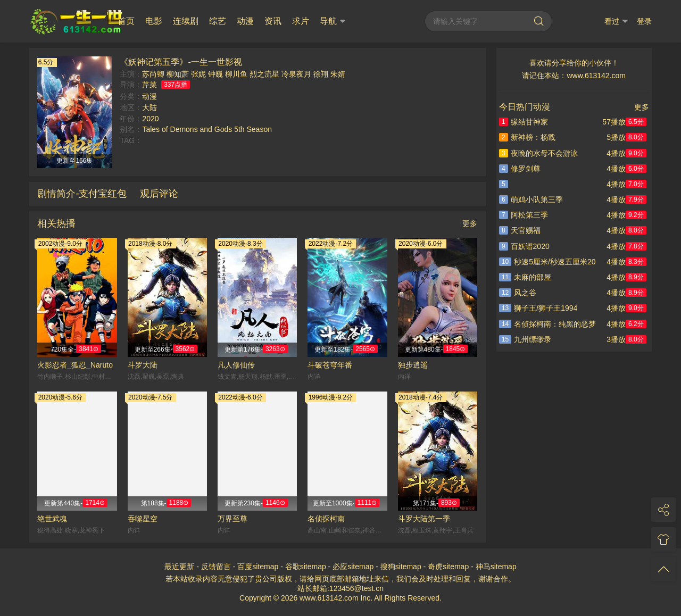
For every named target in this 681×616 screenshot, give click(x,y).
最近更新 (179, 567)
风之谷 (518, 293)
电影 (154, 21)
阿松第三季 (524, 215)
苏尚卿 (153, 74)
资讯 (273, 21)
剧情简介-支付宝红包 (82, 194)
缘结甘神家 (524, 122)
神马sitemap (496, 567)
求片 (301, 21)
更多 (470, 223)
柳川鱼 (236, 74)
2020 (150, 119)
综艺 (218, 21)
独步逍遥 (413, 365)
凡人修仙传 (236, 365)
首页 (126, 21)
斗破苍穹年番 (330, 365)
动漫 (245, 21)
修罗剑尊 (520, 169)
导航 (333, 21)
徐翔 (321, 74)
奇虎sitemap (448, 567)
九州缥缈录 (525, 339)
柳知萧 (178, 74)
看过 (616, 22)
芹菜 (150, 85)
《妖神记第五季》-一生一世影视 (181, 62)
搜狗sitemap (401, 567)
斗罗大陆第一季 (424, 519)
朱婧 (338, 74)
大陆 (150, 107)
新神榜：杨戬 (527, 137)
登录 (644, 21)
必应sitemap (353, 567)
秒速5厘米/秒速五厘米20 (547, 262)
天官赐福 (520, 230)
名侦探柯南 (326, 519)
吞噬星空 (143, 519)
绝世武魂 (52, 519)
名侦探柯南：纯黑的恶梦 (547, 324)
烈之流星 (264, 74)
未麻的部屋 (525, 277)
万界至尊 (232, 519)
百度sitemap (258, 567)
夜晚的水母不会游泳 (538, 153)
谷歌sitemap (306, 567)
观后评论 (159, 194)
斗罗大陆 (143, 365)
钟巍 (215, 74)
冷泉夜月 (296, 74)
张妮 (198, 74)
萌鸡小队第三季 (531, 199)
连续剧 (186, 21)
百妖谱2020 (524, 246)
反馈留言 (216, 567)
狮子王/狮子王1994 (538, 308)
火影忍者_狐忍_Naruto (75, 365)
